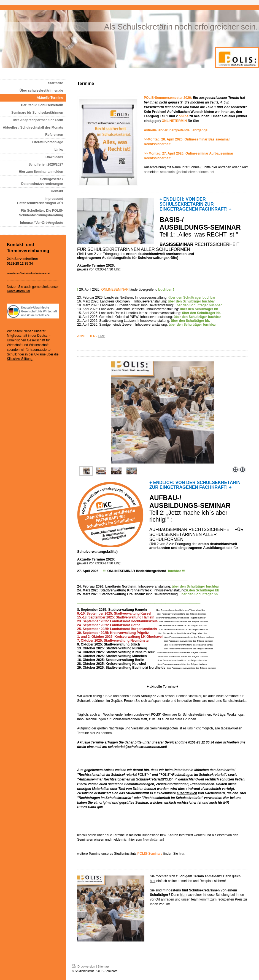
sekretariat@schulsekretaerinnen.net (187, 172)
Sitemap (103, 966)
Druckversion (84, 966)
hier (153, 881)
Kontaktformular (18, 291)
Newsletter (151, 840)
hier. (182, 854)
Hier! (102, 336)
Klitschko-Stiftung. (20, 359)
